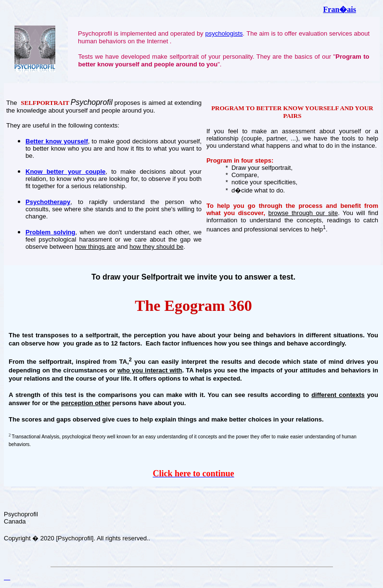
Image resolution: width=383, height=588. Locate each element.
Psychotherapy (48, 202)
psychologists (224, 33)
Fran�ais (340, 9)
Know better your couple (65, 172)
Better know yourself (57, 141)
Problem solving (50, 232)
